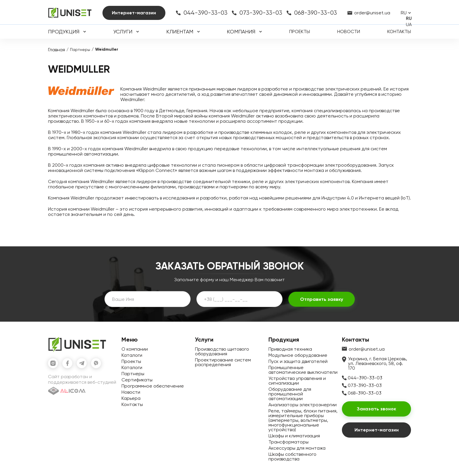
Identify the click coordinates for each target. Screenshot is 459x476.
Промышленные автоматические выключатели (303, 370)
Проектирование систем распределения (223, 362)
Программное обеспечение (153, 386)
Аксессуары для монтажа (297, 448)
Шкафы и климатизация (294, 436)
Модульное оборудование (298, 355)
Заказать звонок (376, 409)
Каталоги (132, 355)
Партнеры (80, 50)
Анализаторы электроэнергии (303, 405)
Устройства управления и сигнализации (297, 381)
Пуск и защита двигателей (298, 361)
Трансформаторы (288, 442)
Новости (349, 31)
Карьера (131, 398)
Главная (56, 50)
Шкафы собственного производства (292, 457)
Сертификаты (137, 380)
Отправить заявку (322, 299)
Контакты (399, 31)
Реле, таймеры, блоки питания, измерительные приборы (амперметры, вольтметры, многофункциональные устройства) (303, 420)
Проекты (300, 31)
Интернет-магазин (134, 13)
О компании (135, 349)
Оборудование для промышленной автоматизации (290, 394)
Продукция (64, 32)
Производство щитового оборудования (222, 351)
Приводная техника (290, 349)
